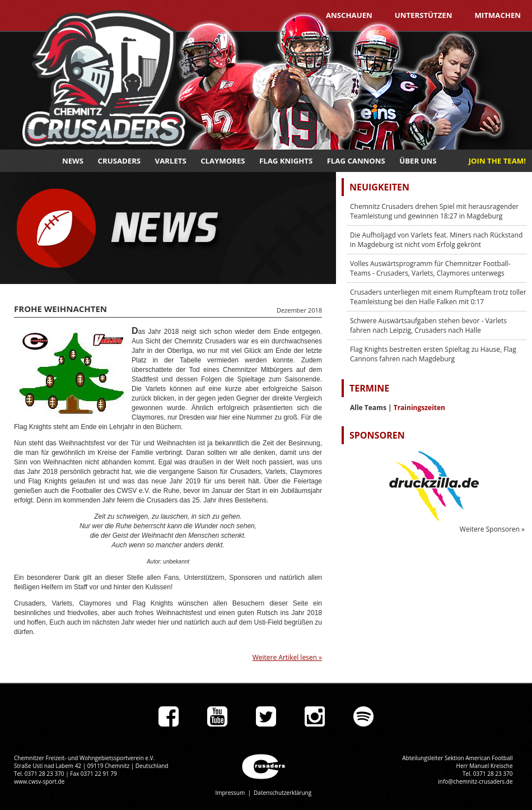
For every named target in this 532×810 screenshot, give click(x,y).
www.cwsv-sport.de (39, 781)
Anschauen (349, 15)
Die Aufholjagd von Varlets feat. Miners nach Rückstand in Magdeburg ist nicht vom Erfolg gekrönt (436, 240)
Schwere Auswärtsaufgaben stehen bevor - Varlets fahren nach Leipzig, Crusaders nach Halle (428, 325)
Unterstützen (424, 15)
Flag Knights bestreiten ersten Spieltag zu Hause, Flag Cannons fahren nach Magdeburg (433, 354)
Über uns (418, 161)
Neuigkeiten (379, 187)
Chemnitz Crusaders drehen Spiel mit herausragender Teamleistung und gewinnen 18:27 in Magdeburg (434, 211)
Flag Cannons (356, 161)
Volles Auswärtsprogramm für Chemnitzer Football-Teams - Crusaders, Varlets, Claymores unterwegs (430, 268)
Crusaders (120, 161)
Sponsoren (377, 435)
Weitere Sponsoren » (492, 529)
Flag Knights (286, 161)
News (73, 161)
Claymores (223, 161)
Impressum (230, 793)
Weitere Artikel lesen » (287, 657)
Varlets (171, 161)
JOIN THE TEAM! (497, 161)
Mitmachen (498, 15)
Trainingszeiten (419, 408)
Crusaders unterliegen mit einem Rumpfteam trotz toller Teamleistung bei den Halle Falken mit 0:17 (438, 297)
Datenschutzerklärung (283, 793)
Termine (369, 388)
